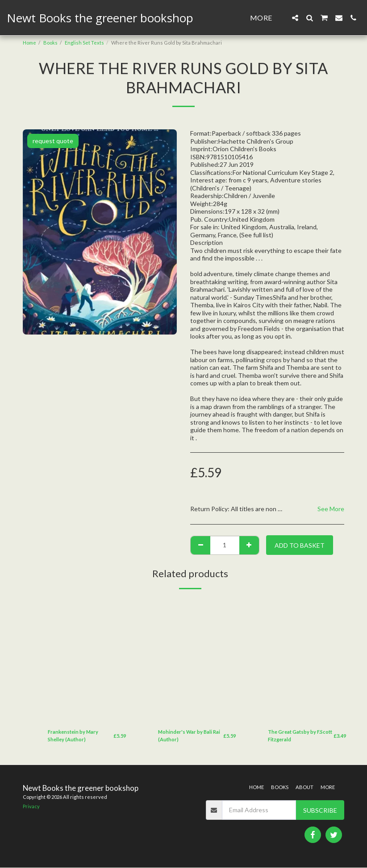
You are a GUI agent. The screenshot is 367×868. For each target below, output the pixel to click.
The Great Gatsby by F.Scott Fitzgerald (300, 736)
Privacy (31, 807)
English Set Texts (84, 43)
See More (331, 509)
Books (50, 43)
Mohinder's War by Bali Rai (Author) (189, 736)
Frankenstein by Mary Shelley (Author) (73, 736)
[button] (295, 18)
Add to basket (300, 545)
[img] (87, 660)
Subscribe (320, 810)
